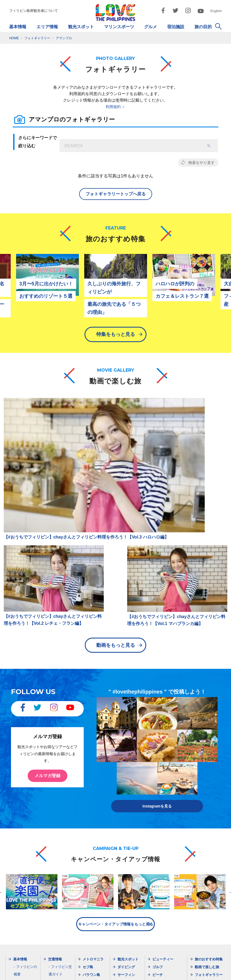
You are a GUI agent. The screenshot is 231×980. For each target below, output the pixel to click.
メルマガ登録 (47, 618)
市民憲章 (179, 971)
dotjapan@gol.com (62, 953)
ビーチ (158, 812)
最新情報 (55, 849)
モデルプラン (163, 851)
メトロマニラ (93, 796)
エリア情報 (47, 27)
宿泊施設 (176, 27)
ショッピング (128, 859)
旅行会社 (58, 826)
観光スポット (81, 27)
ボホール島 (91, 820)
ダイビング (126, 804)
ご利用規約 (153, 971)
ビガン (88, 843)
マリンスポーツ (119, 27)
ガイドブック (27, 864)
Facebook (203, 835)
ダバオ (88, 828)
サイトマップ (81, 971)
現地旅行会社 (61, 834)
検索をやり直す (201, 163)
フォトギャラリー (209, 812)
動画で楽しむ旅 (207, 804)
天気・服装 (25, 841)
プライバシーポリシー (118, 971)
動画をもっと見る (116, 487)
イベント (159, 820)
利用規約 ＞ (115, 107)
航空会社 (58, 819)
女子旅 (158, 859)
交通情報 (55, 796)
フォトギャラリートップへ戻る (116, 194)
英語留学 (159, 828)
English (216, 11)
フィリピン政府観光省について (34, 11)
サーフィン (126, 812)
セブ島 (88, 804)
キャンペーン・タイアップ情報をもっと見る (116, 761)
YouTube (202, 859)
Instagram (203, 851)
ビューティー (163, 796)
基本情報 (18, 27)
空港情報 (58, 841)
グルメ (151, 27)
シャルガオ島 (93, 851)
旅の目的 (203, 27)
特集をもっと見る (116, 339)
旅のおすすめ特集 (209, 796)
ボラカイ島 (91, 835)
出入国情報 (25, 834)
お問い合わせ (206, 971)
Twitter (201, 843)
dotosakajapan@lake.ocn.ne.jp (177, 953)
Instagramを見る (157, 643)
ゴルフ (158, 804)
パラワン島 (91, 812)
